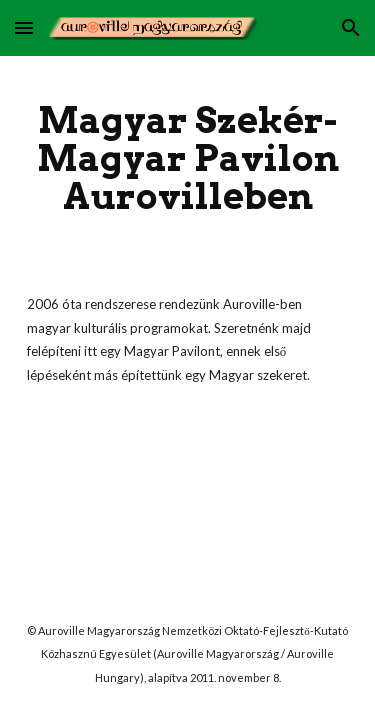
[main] (188, 158)
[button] (24, 27)
